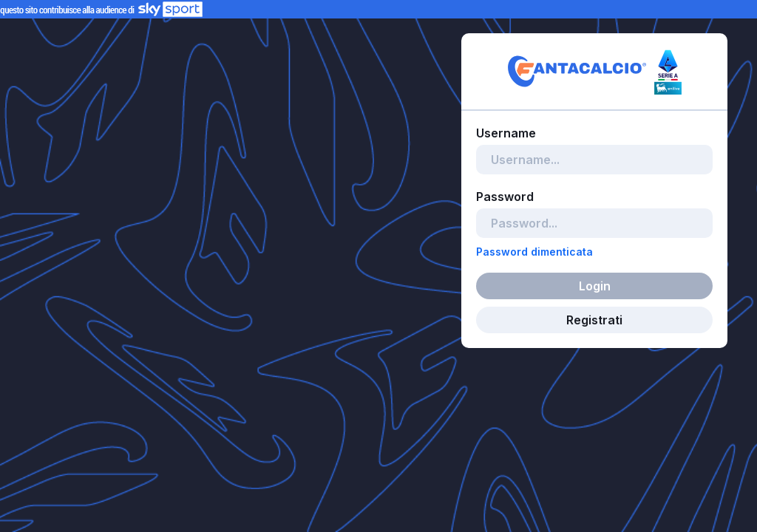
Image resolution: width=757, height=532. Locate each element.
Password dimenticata (534, 252)
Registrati (594, 320)
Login (595, 286)
